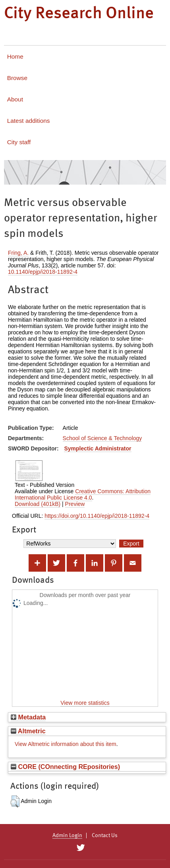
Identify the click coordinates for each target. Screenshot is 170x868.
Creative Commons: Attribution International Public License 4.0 (83, 494)
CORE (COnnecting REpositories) (65, 767)
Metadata (28, 717)
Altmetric (28, 731)
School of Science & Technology (102, 438)
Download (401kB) (38, 504)
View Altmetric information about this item (66, 744)
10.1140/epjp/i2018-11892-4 (43, 272)
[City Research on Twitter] (80, 848)
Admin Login (67, 836)
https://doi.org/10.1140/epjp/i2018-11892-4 (97, 516)
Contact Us (105, 836)
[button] (15, 801)
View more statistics (85, 703)
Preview (75, 504)
